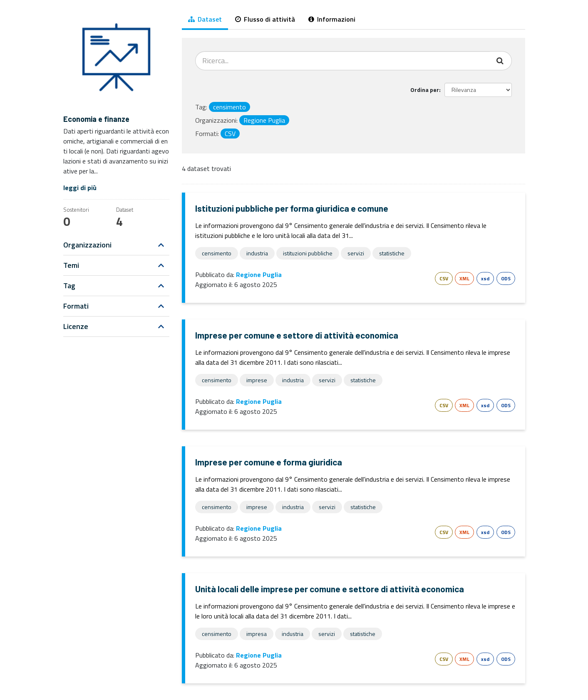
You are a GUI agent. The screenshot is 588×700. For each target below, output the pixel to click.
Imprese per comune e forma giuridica (269, 462)
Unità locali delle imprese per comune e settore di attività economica (330, 589)
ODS (506, 278)
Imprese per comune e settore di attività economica (297, 335)
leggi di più (80, 188)
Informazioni (332, 19)
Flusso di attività (265, 19)
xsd (485, 278)
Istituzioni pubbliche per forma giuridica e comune (292, 208)
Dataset (205, 19)
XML (464, 278)
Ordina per (425, 90)
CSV (444, 278)
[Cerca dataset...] (343, 61)
